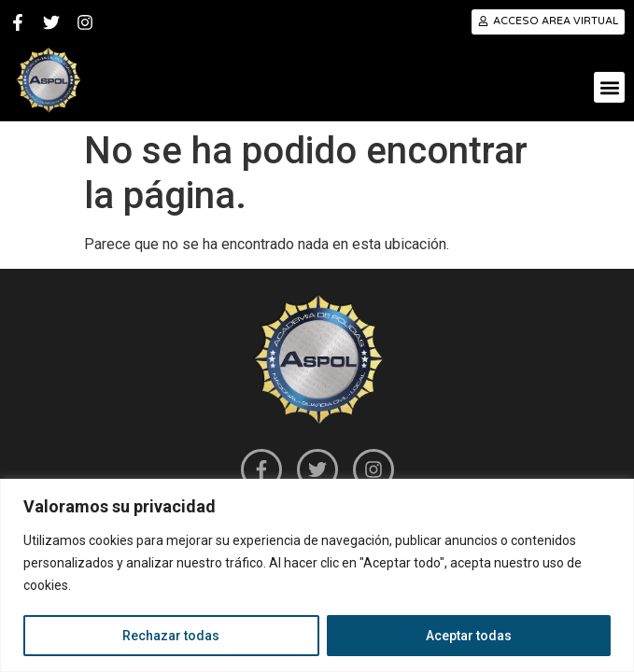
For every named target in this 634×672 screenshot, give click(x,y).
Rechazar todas (171, 636)
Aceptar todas (469, 636)
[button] (609, 87)
